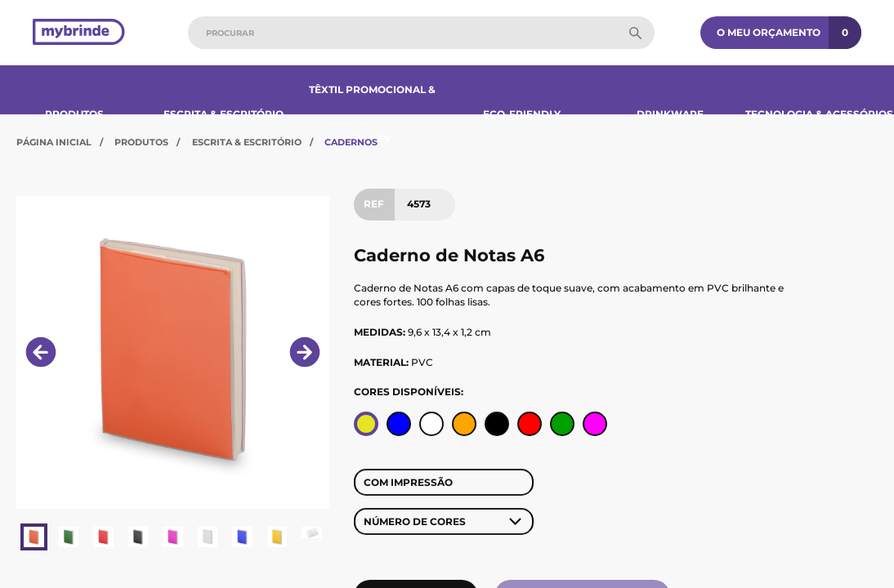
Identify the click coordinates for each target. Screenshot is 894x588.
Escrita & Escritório (223, 114)
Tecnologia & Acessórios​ (819, 114)
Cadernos (351, 142)
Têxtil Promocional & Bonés (372, 114)
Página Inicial (54, 142)
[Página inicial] (79, 33)
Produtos (74, 114)
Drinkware (670, 114)
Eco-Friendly (522, 114)
